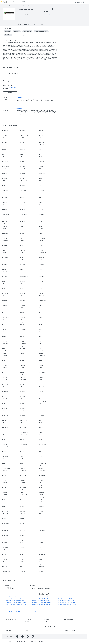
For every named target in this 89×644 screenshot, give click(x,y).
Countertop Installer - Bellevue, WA (39, 612)
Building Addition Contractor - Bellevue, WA (15, 612)
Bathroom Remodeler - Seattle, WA (13, 610)
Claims (7, 628)
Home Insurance (10, 622)
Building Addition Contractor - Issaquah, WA (41, 597)
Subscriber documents (69, 626)
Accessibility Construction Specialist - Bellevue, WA (16, 597)
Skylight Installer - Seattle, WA (64, 608)
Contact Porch (29, 628)
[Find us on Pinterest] (22, 636)
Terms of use (67, 622)
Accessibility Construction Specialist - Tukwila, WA (16, 602)
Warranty (8, 624)
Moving (7, 626)
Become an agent (49, 624)
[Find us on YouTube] (33, 636)
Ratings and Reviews (12, 81)
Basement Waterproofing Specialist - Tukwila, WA (16, 608)
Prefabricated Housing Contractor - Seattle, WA (68, 604)
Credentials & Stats (12, 68)
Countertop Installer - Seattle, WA (65, 597)
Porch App (37, 2)
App (65, 2)
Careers (27, 626)
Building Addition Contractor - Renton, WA (41, 606)
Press (26, 630)
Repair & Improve (14, 2)
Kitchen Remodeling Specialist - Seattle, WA (67, 601)
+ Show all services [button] (19, 35)
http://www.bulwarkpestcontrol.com (41, 588)
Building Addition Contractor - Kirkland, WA (41, 601)
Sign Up (71, 2)
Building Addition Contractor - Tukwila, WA (41, 610)
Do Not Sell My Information (70, 630)
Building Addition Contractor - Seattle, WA (41, 608)
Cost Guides (23, 2)
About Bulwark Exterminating (10, 41)
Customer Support (49, 622)
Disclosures (66, 628)
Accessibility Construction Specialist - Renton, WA (16, 599)
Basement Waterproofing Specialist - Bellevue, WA (16, 604)
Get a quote (47, 628)
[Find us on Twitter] (28, 636)
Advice (30, 2)
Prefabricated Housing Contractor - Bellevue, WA (68, 602)
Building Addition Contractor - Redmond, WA (41, 604)
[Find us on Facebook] (17, 636)
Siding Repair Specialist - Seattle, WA (65, 606)
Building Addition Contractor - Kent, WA (40, 599)
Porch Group (28, 622)
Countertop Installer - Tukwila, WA (65, 599)
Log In (81, 2)
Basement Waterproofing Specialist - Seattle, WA (16, 606)
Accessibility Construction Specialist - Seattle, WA (16, 601)
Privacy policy (67, 624)
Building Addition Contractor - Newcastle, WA (41, 602)
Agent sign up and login (50, 626)
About (27, 624)
